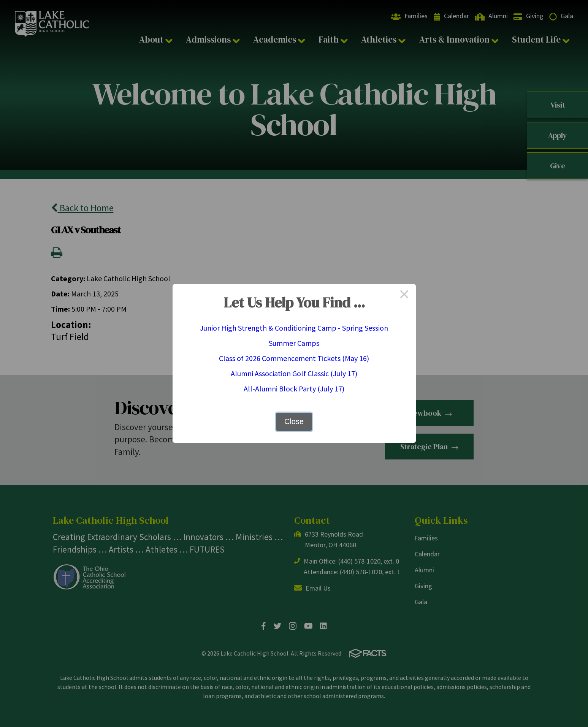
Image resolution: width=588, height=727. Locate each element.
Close (294, 421)
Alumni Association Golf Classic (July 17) (294, 373)
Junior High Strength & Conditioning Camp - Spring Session (294, 328)
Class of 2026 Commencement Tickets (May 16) (294, 358)
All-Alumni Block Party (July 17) (294, 389)
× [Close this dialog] (404, 296)
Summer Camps (294, 343)
